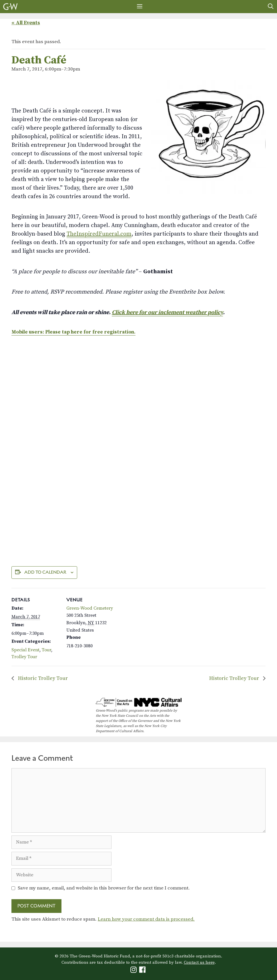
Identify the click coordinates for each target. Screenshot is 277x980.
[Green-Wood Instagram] (134, 971)
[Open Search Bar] (271, 7)
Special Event (25, 650)
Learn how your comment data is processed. (146, 919)
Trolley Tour (24, 657)
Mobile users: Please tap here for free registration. (73, 332)
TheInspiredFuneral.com (99, 234)
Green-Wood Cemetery (90, 608)
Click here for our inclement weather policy (167, 313)
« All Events (26, 23)
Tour (46, 650)
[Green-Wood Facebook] (143, 971)
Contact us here (199, 962)
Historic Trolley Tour (42, 678)
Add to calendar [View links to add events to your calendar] (45, 572)
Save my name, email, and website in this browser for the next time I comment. (104, 888)
